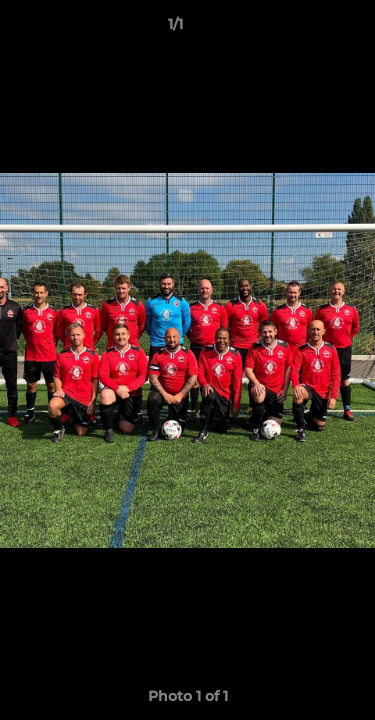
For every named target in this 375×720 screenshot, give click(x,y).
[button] (303, 29)
